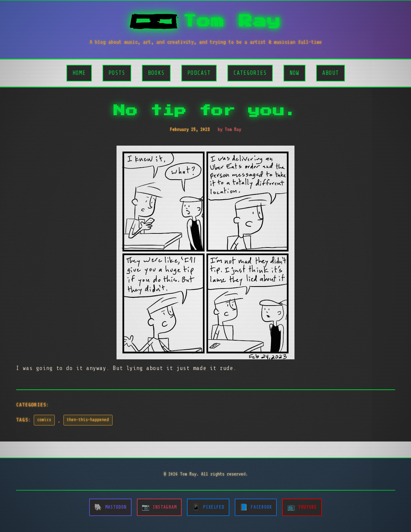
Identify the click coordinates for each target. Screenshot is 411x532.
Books (156, 73)
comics (44, 420)
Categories (250, 73)
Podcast (199, 73)
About (331, 73)
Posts (117, 73)
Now (294, 73)
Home (79, 73)
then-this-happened (88, 420)
